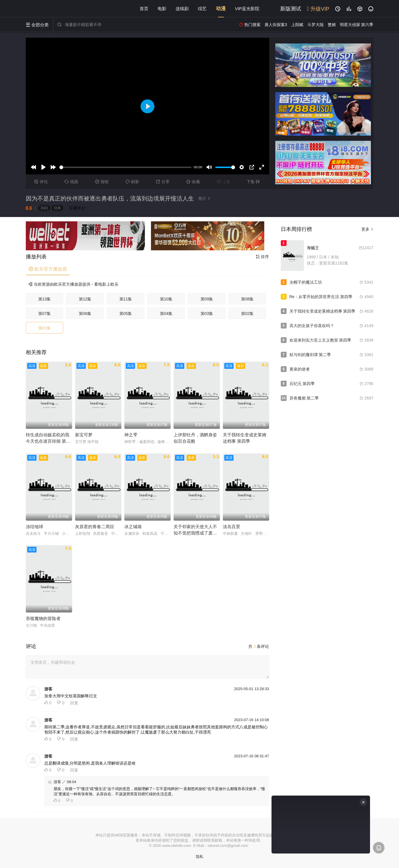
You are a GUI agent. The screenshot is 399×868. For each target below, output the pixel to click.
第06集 (85, 313)
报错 (102, 182)
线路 (71, 182)
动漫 (221, 9)
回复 (74, 703)
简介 (205, 198)
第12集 (85, 299)
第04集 (166, 313)
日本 (57, 208)
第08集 (247, 299)
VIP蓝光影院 (247, 9)
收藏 (193, 182)
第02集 (247, 313)
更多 (367, 229)
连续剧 (182, 9)
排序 (263, 257)
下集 (254, 182)
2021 (44, 208)
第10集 (166, 299)
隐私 (200, 857)
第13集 (45, 299)
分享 (163, 182)
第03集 (207, 313)
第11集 (126, 299)
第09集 (207, 299)
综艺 (202, 9)
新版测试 (291, 9)
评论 (41, 182)
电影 (162, 9)
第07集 (45, 313)
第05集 (126, 313)
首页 (144, 9)
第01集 (45, 328)
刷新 (132, 182)
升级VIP (318, 9)
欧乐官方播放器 (48, 269)
